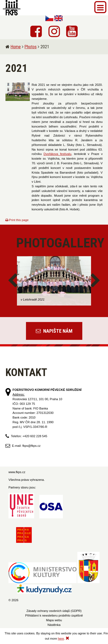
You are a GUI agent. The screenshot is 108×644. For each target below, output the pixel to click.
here (61, 639)
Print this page (17, 220)
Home (16, 47)
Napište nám (54, 331)
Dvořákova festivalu (57, 154)
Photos (31, 47)
